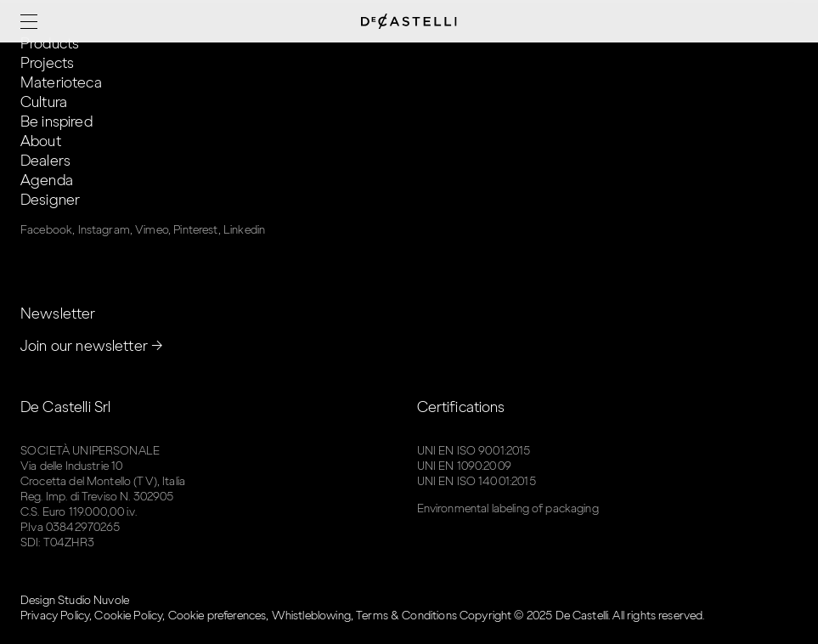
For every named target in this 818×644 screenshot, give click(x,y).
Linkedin (244, 230)
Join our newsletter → (92, 346)
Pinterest (195, 230)
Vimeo (152, 230)
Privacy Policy (55, 616)
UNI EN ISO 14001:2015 (477, 481)
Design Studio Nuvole (75, 600)
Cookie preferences (217, 616)
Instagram (104, 230)
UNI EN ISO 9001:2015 (474, 451)
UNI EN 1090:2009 (464, 466)
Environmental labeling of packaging (508, 508)
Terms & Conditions (406, 616)
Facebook (46, 230)
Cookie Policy (128, 616)
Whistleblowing (311, 616)
